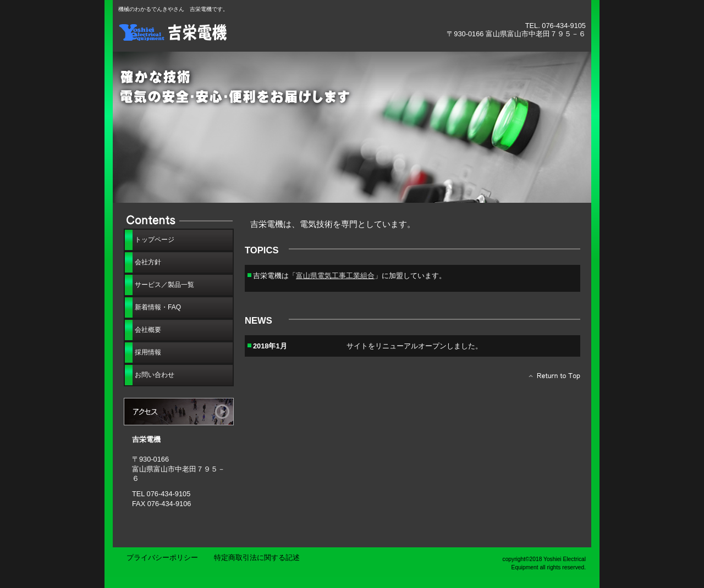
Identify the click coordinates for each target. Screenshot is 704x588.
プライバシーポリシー (162, 558)
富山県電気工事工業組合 (335, 276)
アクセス (179, 412)
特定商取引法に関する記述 (257, 558)
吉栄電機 (242, 32)
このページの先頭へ (551, 379)
